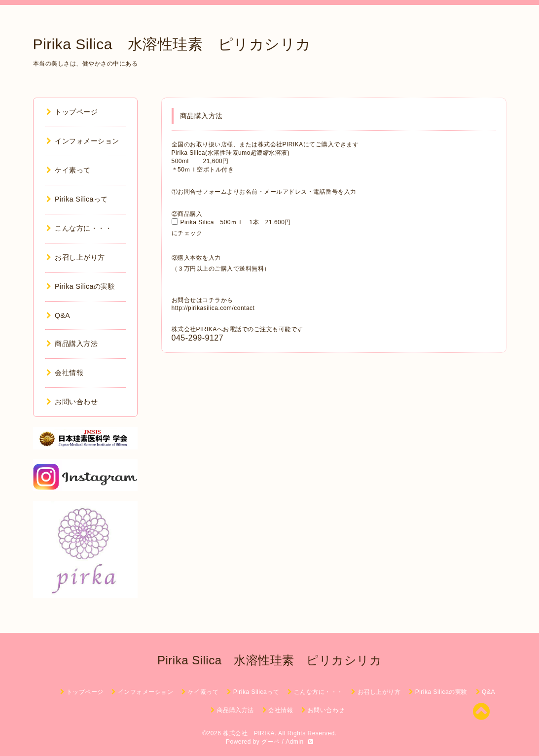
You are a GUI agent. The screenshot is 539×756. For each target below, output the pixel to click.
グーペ (271, 742)
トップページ (72, 112)
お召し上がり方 (76, 257)
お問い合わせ (72, 402)
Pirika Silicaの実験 (81, 286)
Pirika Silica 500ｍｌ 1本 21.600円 (239, 222)
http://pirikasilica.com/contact (213, 308)
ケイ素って (69, 170)
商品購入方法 (72, 344)
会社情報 (65, 373)
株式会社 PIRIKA (249, 733)
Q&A (58, 315)
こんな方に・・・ (79, 228)
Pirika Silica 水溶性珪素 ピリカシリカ (172, 44)
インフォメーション (83, 141)
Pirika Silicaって (77, 199)
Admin (295, 742)
